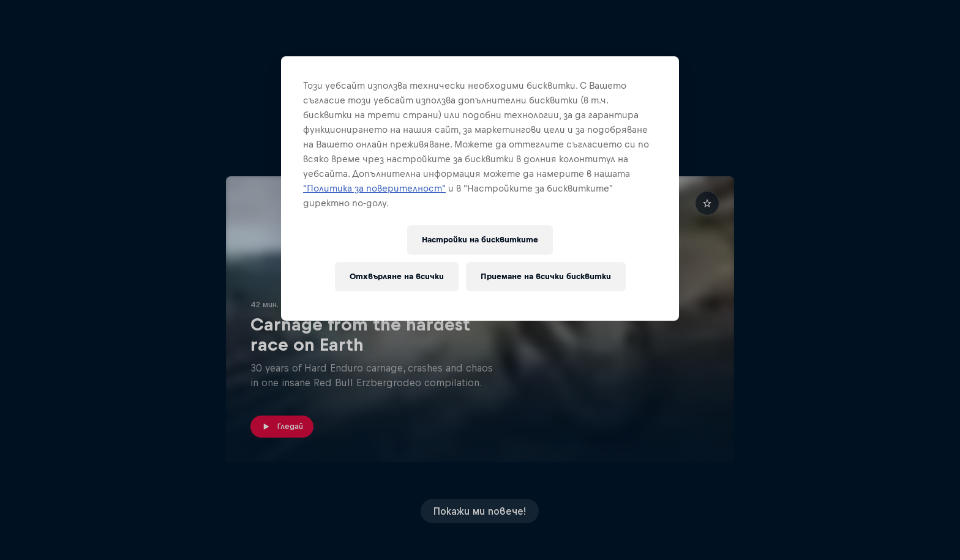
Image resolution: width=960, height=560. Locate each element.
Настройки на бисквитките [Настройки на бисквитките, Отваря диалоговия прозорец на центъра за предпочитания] (480, 240)
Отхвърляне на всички (397, 276)
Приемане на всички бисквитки (546, 276)
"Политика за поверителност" (374, 188)
